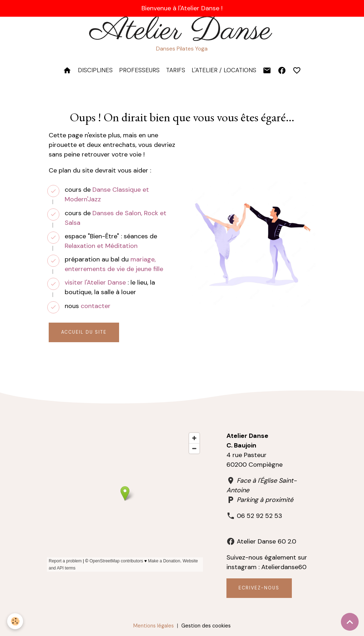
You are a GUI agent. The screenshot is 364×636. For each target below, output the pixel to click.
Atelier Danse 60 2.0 (266, 541)
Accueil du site (84, 332)
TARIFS (176, 70)
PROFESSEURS (139, 70)
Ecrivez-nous (259, 588)
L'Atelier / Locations (224, 70)
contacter (96, 306)
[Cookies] (15, 621)
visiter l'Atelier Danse (95, 282)
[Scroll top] (350, 622)
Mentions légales (154, 626)
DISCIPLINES (95, 70)
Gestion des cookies (206, 626)
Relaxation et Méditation (101, 246)
